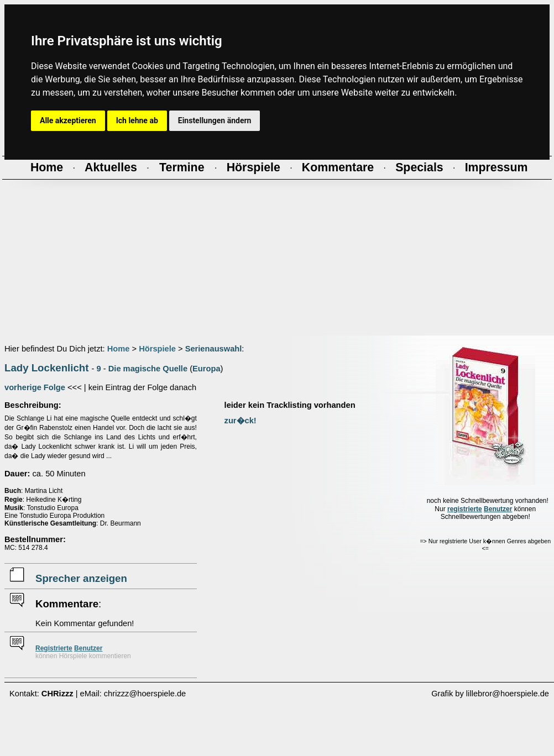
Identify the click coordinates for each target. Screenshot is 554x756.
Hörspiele (157, 349)
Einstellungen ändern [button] (215, 120)
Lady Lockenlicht (46, 368)
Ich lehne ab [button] (137, 120)
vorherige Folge (35, 387)
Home (119, 349)
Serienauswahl (214, 349)
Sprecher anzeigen (81, 578)
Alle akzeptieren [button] (68, 120)
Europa (207, 369)
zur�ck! (241, 421)
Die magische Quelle (148, 369)
